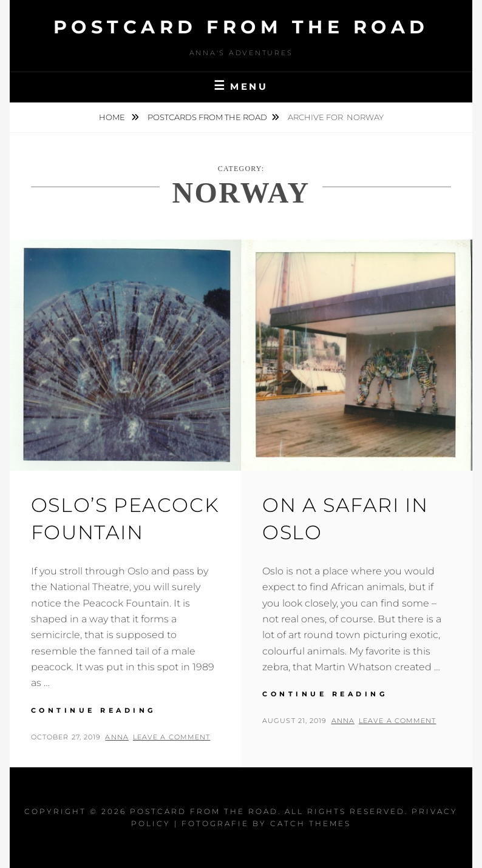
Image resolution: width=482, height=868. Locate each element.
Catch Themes (311, 823)
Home (113, 117)
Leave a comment (172, 737)
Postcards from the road (207, 117)
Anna (117, 737)
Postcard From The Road (241, 27)
